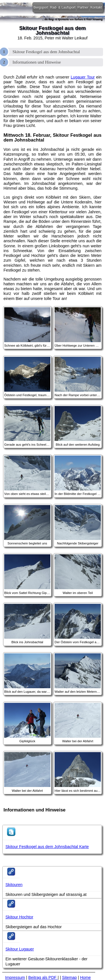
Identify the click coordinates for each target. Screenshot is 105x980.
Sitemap (69, 977)
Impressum (15, 977)
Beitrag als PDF (43, 977)
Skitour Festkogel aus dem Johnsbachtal (46, 52)
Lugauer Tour (83, 77)
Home (85, 977)
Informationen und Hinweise (37, 62)
